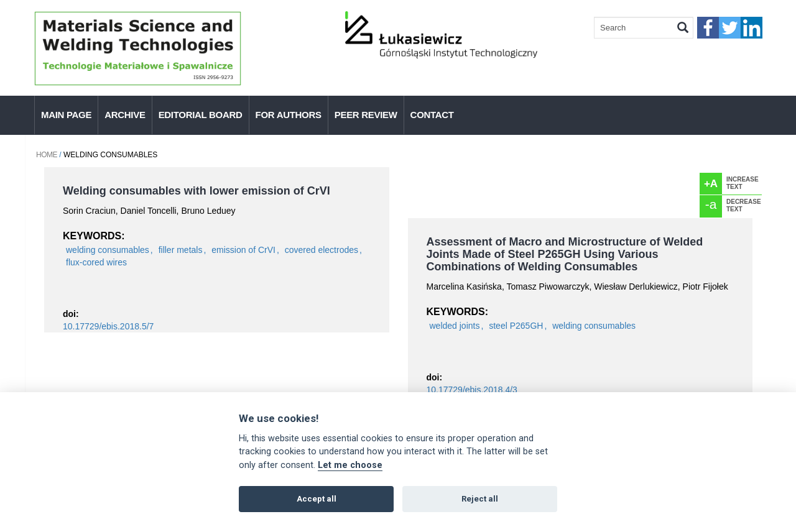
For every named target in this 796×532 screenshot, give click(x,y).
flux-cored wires (96, 262)
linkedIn (752, 28)
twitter (730, 28)
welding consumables (108, 250)
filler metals (181, 250)
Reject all (480, 499)
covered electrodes (322, 250)
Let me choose (350, 465)
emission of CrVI (243, 250)
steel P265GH (516, 326)
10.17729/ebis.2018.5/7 (108, 326)
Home (47, 155)
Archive (125, 115)
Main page (66, 115)
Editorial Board (201, 115)
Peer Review (366, 115)
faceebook (708, 28)
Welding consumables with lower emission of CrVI (197, 191)
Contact (432, 115)
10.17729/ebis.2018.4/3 (472, 390)
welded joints (455, 326)
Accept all (317, 499)
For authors (289, 115)
